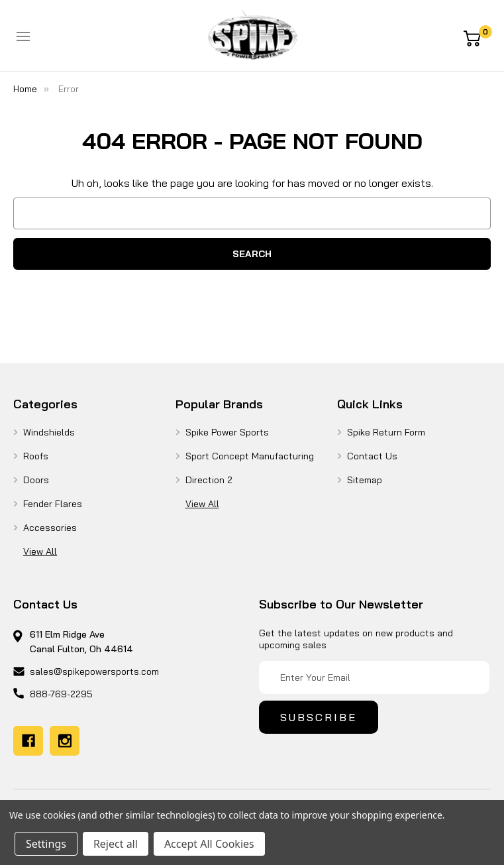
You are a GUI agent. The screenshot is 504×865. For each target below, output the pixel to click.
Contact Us (372, 456)
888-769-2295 (61, 694)
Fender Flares (53, 504)
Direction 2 (209, 480)
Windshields (49, 432)
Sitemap (365, 480)
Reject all (116, 844)
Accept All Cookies (209, 844)
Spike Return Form (386, 432)
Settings (46, 844)
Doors (36, 480)
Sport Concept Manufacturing (250, 456)
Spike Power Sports (227, 432)
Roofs (36, 456)
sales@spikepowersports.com (94, 671)
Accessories (50, 528)
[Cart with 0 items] (477, 37)
